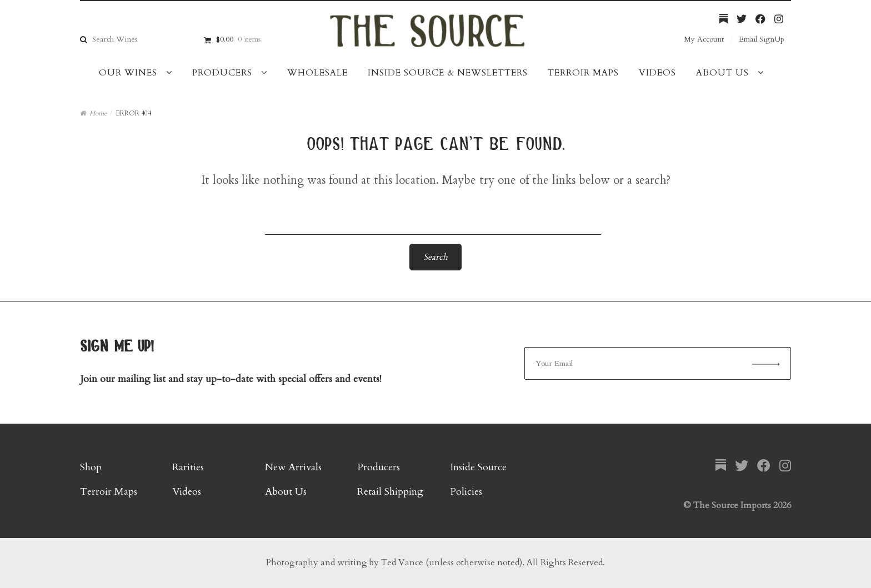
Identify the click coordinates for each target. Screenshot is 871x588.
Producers (222, 73)
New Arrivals (293, 467)
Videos (657, 73)
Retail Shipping (390, 492)
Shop (91, 467)
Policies (466, 492)
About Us (722, 73)
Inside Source (478, 467)
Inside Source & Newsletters (448, 73)
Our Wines (128, 73)
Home (98, 113)
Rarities (188, 467)
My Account (704, 39)
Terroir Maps (583, 73)
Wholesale (317, 73)
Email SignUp (762, 39)
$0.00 (238, 39)
